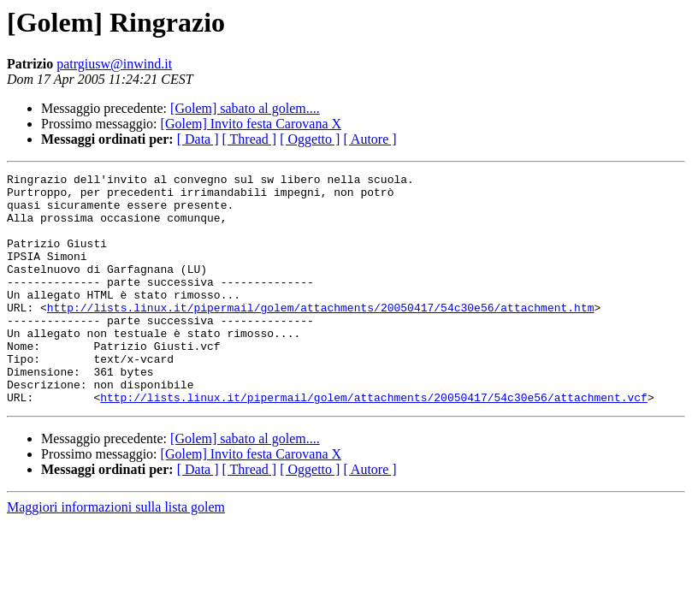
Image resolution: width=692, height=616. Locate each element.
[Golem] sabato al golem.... (245, 108)
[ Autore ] (370, 139)
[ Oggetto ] (310, 139)
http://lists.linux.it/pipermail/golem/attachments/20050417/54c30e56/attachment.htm (321, 335)
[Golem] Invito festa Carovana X (251, 124)
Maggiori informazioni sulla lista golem (116, 553)
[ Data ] (198, 139)
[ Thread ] (250, 139)
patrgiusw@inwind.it (114, 64)
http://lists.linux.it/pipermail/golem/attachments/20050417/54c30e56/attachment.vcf (374, 443)
